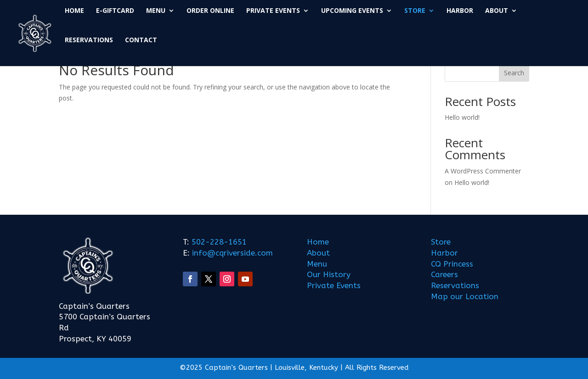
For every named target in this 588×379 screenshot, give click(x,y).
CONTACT (141, 40)
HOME (74, 11)
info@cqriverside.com (231, 253)
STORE (415, 11)
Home (318, 242)
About (318, 253)
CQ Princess (452, 264)
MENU (156, 11)
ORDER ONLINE (210, 11)
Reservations (455, 285)
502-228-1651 (219, 242)
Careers (444, 274)
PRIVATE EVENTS (273, 11)
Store (441, 242)
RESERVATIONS (89, 40)
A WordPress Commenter (483, 171)
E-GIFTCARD (115, 11)
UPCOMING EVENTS (352, 11)
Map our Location (465, 296)
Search (514, 73)
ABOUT (497, 11)
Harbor (444, 253)
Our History (329, 274)
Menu (317, 264)
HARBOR (460, 11)
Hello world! (462, 117)
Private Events (334, 285)
